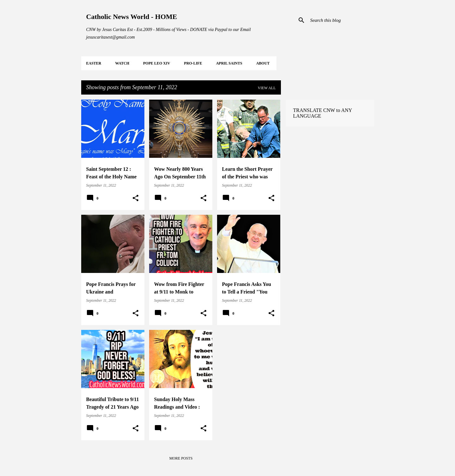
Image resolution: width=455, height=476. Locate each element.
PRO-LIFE (193, 63)
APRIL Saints (229, 63)
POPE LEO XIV (157, 63)
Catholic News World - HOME (132, 17)
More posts (181, 458)
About (263, 63)
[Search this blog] (341, 20)
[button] (136, 198)
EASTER (94, 63)
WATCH (122, 63)
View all (267, 88)
